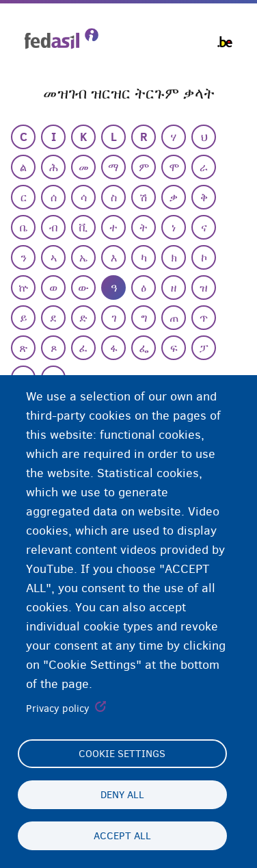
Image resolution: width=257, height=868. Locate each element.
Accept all (122, 836)
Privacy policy (58, 709)
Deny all (122, 795)
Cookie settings (122, 754)
